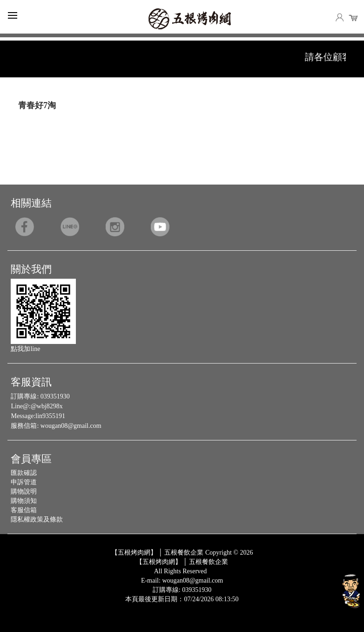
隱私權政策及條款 (37, 519)
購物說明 (24, 491)
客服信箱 (24, 510)
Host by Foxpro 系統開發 (219, 606)
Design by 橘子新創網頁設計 (151, 606)
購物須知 (24, 501)
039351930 (55, 396)
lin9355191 (50, 416)
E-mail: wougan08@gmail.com (182, 580)
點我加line (25, 349)
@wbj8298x (47, 406)
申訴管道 (24, 482)
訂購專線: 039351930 (182, 590)
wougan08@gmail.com (71, 426)
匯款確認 (24, 473)
